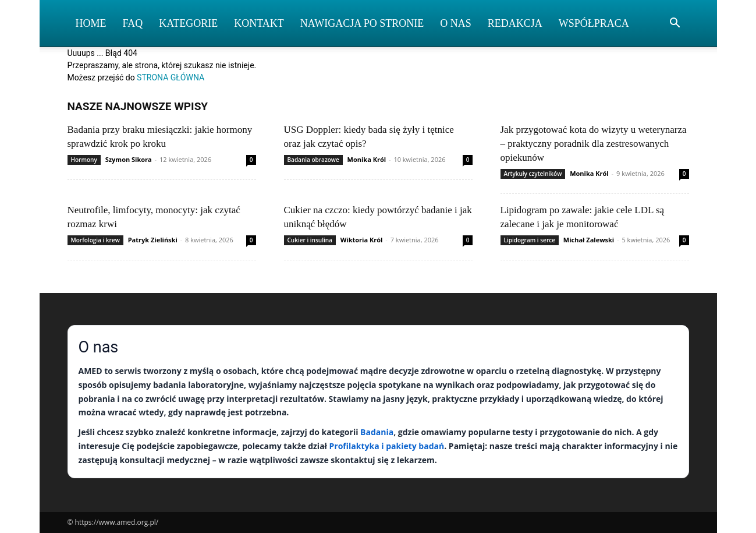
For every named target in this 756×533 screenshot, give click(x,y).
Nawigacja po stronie (362, 23)
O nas (456, 23)
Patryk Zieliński (153, 240)
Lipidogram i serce (530, 240)
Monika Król (367, 159)
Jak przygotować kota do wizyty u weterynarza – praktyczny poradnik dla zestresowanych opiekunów (594, 144)
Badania (377, 432)
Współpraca (594, 23)
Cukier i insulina (310, 240)
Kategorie (188, 23)
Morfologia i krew (95, 240)
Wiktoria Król (362, 240)
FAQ (133, 23)
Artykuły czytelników (533, 174)
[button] (675, 24)
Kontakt (259, 23)
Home (91, 23)
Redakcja (515, 23)
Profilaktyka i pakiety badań (387, 446)
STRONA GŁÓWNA (171, 77)
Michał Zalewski (589, 240)
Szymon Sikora (129, 159)
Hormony (84, 160)
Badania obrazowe (313, 160)
